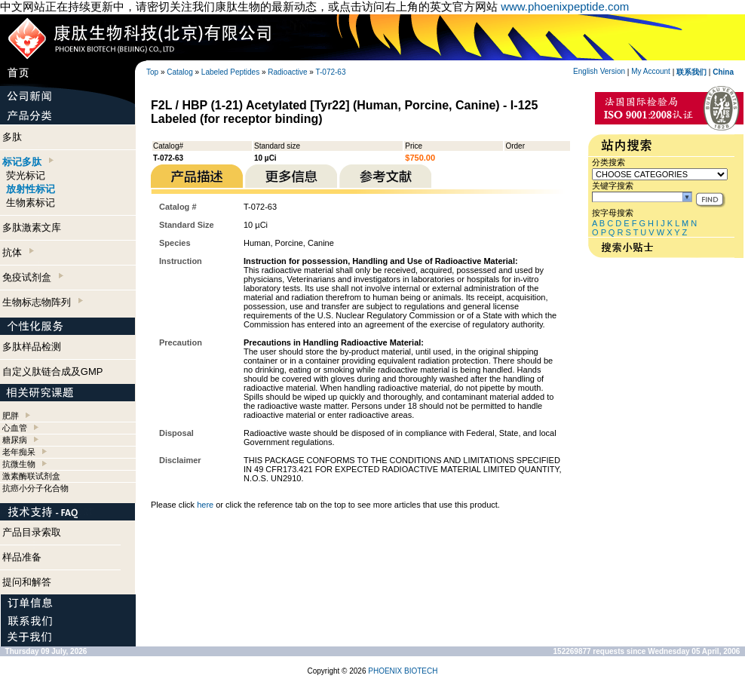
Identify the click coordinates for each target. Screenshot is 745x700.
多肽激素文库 (32, 227)
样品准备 (22, 557)
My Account (651, 71)
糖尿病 (15, 440)
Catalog (179, 72)
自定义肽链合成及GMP (53, 371)
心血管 (15, 428)
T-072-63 (330, 72)
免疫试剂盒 (33, 277)
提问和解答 (27, 582)
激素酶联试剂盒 (31, 476)
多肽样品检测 (32, 347)
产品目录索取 (32, 532)
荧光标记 (26, 175)
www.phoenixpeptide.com (565, 6)
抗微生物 (19, 464)
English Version (599, 71)
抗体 (18, 252)
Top (152, 72)
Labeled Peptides (230, 72)
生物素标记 (31, 203)
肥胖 (11, 416)
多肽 (12, 137)
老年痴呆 (19, 452)
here (205, 505)
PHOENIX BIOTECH (403, 671)
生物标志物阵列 (43, 302)
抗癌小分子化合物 (35, 488)
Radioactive (287, 72)
